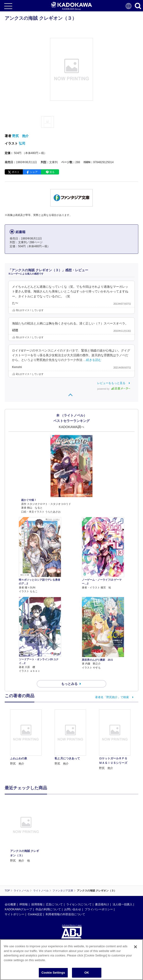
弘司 (22, 143)
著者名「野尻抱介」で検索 (112, 697)
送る (52, 172)
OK (87, 973)
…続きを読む (92, 360)
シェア (34, 172)
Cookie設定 (35, 914)
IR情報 (24, 904)
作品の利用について (48, 909)
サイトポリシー (15, 914)
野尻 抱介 (20, 136)
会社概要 (10, 904)
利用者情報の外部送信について (65, 914)
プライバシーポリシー (99, 909)
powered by (114, 389)
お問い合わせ (73, 909)
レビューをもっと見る (111, 383)
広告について (54, 904)
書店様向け (102, 904)
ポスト (16, 172)
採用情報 (37, 904)
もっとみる (69, 684)
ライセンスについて (79, 904)
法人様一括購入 (123, 904)
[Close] (135, 947)
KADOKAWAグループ (18, 909)
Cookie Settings (53, 973)
